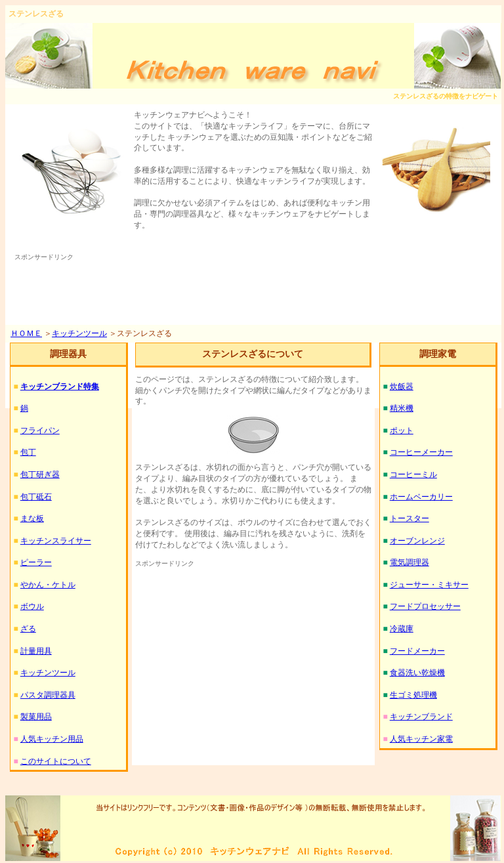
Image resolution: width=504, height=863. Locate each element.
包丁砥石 (36, 497)
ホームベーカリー (421, 497)
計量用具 (36, 651)
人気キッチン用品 (52, 739)
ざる (28, 629)
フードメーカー (417, 651)
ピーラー (36, 562)
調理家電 (438, 354)
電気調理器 (409, 562)
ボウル (32, 606)
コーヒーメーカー (421, 452)
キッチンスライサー (56, 541)
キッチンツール (79, 333)
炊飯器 (402, 387)
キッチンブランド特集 (60, 387)
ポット (402, 431)
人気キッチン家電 (421, 739)
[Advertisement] (253, 292)
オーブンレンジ (417, 541)
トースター (409, 518)
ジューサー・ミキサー (429, 585)
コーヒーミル (413, 474)
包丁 (28, 452)
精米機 (402, 408)
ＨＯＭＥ (26, 333)
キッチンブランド (421, 717)
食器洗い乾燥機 (417, 673)
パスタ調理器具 (48, 695)
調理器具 (68, 354)
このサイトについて (56, 761)
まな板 (32, 518)
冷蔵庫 (402, 629)
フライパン (40, 431)
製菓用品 (36, 717)
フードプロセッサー (425, 606)
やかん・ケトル (48, 585)
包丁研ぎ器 (40, 474)
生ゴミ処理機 (413, 695)
